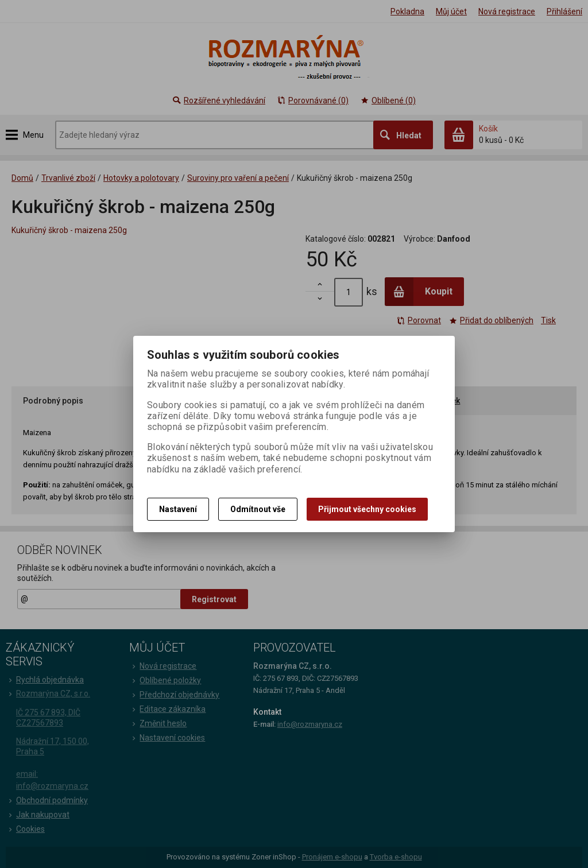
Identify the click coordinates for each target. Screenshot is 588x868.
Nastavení (178, 509)
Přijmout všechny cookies (367, 509)
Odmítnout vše (258, 509)
